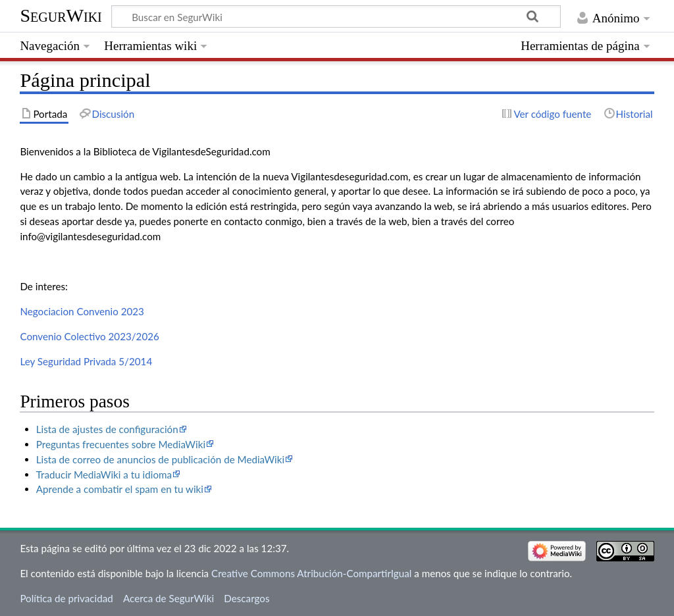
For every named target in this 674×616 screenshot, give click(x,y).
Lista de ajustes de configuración (107, 429)
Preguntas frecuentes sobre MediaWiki (121, 444)
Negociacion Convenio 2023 (82, 311)
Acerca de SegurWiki (168, 598)
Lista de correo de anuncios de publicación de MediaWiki (160, 459)
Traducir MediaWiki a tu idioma (104, 475)
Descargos (246, 598)
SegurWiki (61, 15)
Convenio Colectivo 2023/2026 (89, 336)
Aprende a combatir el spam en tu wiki (120, 489)
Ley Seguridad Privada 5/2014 (86, 361)
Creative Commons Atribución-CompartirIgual (311, 573)
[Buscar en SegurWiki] (336, 16)
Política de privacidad (66, 598)
